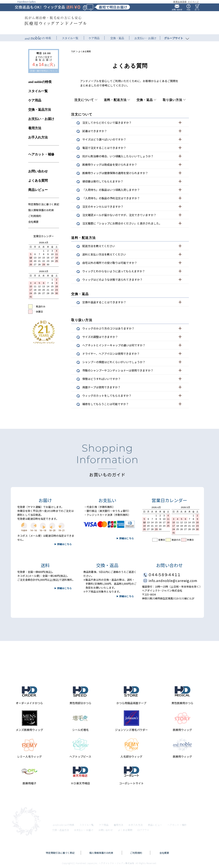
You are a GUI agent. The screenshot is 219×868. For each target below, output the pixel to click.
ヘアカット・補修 (41, 154)
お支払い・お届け (41, 119)
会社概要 (33, 222)
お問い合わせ (38, 171)
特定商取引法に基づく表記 (44, 204)
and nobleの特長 (40, 82)
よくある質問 (38, 181)
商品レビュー (38, 190)
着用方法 (35, 128)
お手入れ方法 (38, 137)
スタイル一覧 (38, 91)
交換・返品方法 (40, 110)
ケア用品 (35, 100)
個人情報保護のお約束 (41, 210)
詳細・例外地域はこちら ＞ (44, 71)
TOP (73, 51)
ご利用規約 (35, 216)
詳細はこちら (64, 588)
